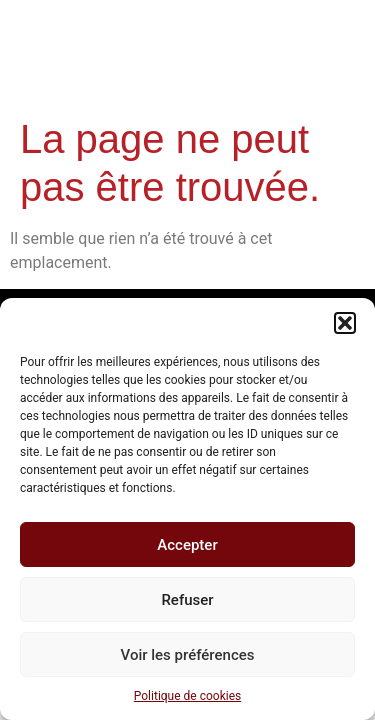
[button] (345, 323)
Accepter (187, 545)
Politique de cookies (187, 696)
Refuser (187, 600)
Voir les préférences (188, 655)
